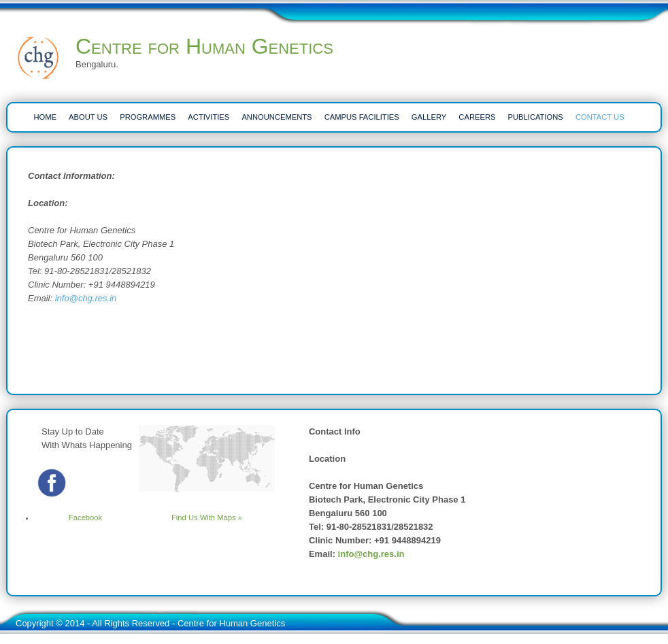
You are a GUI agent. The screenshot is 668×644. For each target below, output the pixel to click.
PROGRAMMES (148, 117)
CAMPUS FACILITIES (362, 117)
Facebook (68, 518)
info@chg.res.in (86, 298)
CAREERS (477, 117)
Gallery (429, 117)
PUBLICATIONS (536, 117)
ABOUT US (88, 117)
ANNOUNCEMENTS (277, 117)
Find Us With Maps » (207, 518)
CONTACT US (600, 117)
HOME (45, 117)
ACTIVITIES (208, 117)
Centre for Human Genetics (204, 46)
